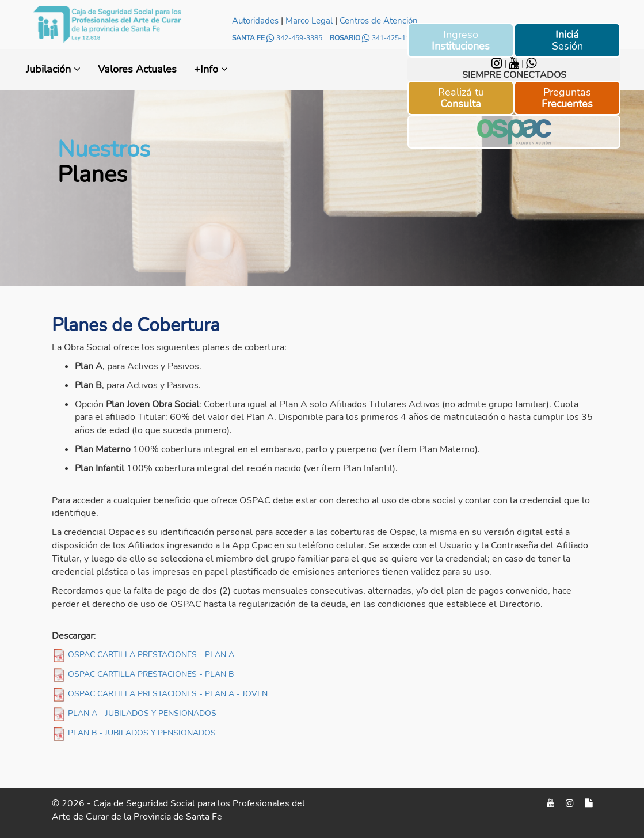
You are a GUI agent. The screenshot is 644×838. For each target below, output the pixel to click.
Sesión (567, 40)
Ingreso (461, 40)
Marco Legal (309, 21)
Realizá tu (461, 98)
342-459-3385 (295, 38)
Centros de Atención (379, 21)
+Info (211, 69)
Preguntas (567, 98)
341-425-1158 (390, 38)
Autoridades (255, 21)
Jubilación (53, 69)
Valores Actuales (137, 69)
